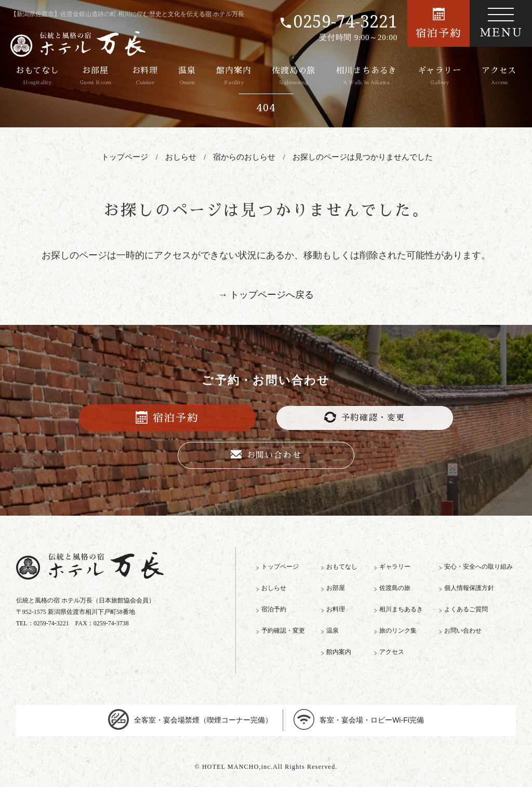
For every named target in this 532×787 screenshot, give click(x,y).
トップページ (125, 157)
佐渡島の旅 (294, 76)
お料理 (145, 76)
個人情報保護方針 (469, 588)
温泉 (187, 76)
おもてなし (37, 76)
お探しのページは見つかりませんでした (363, 157)
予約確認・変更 (365, 417)
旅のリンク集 (398, 631)
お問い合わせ (266, 455)
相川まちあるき (367, 76)
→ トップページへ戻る (266, 295)
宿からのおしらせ (244, 157)
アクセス (499, 76)
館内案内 (234, 76)
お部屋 (95, 76)
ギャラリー (440, 76)
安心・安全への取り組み (478, 567)
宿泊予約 (438, 23)
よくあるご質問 (466, 609)
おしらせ (181, 157)
